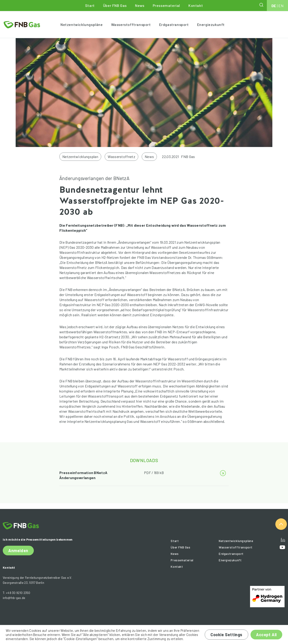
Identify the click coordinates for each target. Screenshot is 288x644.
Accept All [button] (266, 635)
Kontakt (196, 5)
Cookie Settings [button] (226, 635)
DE (274, 6)
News (140, 5)
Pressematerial (166, 5)
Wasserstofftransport (131, 24)
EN (281, 6)
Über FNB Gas (115, 5)
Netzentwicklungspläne (82, 24)
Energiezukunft (211, 24)
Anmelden (18, 551)
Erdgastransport (174, 24)
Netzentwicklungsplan (80, 157)
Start (90, 5)
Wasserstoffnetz (121, 157)
